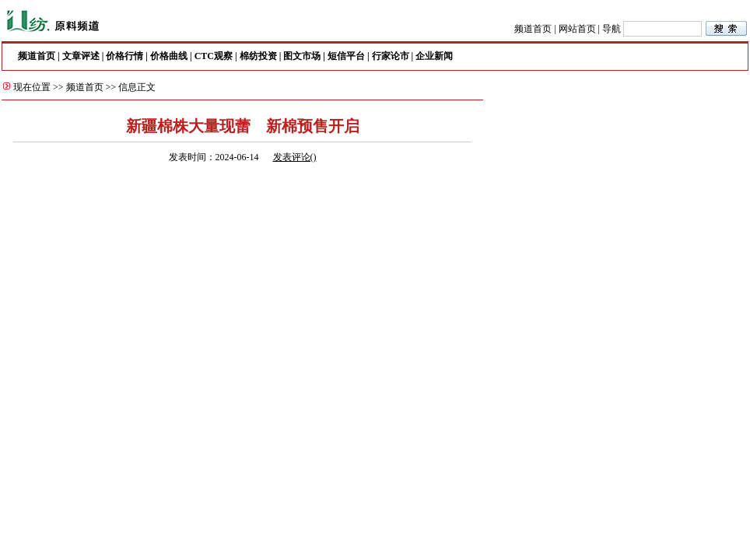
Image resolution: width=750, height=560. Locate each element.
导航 (612, 29)
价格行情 (124, 56)
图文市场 (302, 56)
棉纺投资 (258, 56)
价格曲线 (169, 56)
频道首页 (533, 29)
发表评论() (295, 157)
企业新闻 (434, 56)
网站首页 (577, 29)
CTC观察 (214, 56)
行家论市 (391, 56)
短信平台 (346, 56)
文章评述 (81, 56)
